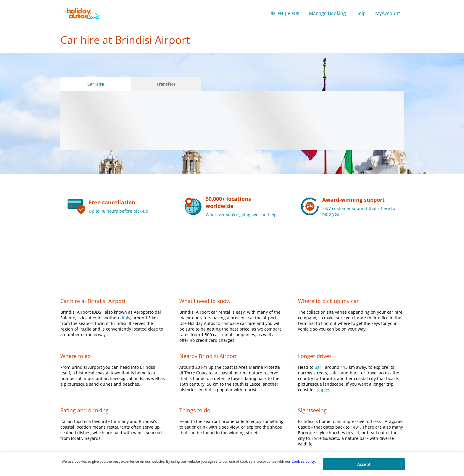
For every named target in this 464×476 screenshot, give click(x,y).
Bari (319, 367)
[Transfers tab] (166, 84)
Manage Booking (327, 13)
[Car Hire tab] (96, 84)
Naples (323, 390)
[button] (285, 13)
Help (361, 13)
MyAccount (388, 13)
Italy (126, 318)
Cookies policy (303, 461)
